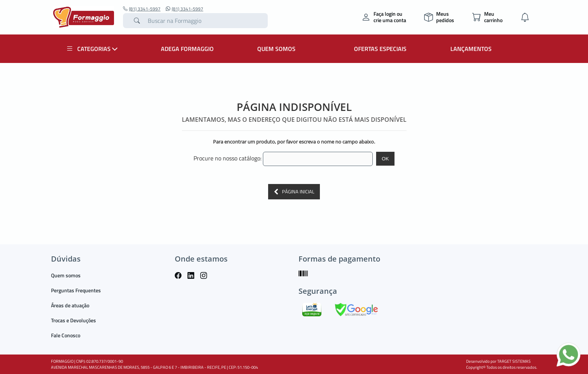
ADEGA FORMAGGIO (187, 49)
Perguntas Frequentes (76, 290)
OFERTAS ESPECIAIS (380, 49)
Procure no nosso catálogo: (227, 158)
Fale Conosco (66, 335)
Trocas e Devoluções (73, 320)
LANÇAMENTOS (471, 49)
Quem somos (66, 275)
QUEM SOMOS (276, 49)
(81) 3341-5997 (142, 9)
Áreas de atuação (70, 305)
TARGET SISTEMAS (514, 361)
